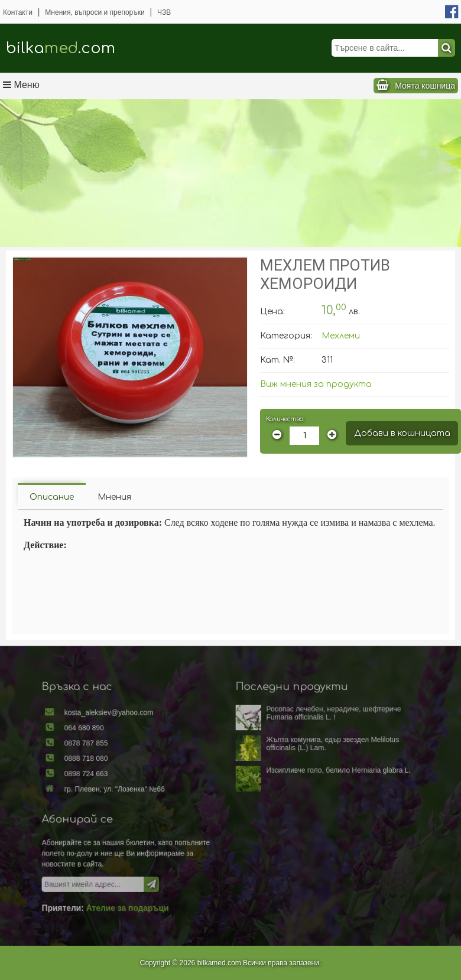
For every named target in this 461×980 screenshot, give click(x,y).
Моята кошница (425, 86)
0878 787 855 (103, 751)
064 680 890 (101, 738)
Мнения (114, 497)
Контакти (18, 12)
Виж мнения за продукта (316, 384)
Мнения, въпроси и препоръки (95, 12)
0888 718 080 (103, 765)
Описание (52, 497)
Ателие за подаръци (139, 897)
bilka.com (61, 48)
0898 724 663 (103, 779)
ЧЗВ (164, 12)
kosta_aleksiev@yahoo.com (123, 724)
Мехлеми (341, 336)
